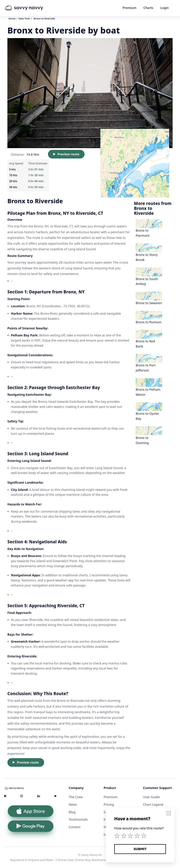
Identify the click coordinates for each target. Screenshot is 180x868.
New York (24, 19)
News (73, 804)
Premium (129, 8)
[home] (31, 8)
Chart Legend (153, 804)
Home (12, 19)
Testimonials (78, 819)
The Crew (76, 797)
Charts (148, 8)
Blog (72, 812)
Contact (75, 827)
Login (165, 8)
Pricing (109, 804)
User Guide (151, 797)
